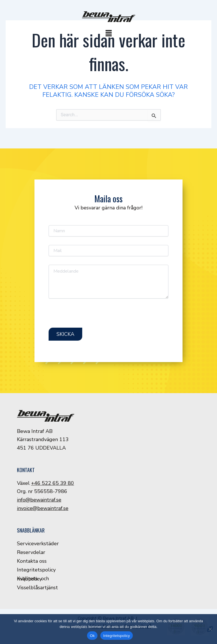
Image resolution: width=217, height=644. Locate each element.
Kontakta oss (32, 561)
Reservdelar (31, 552)
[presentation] (92, 317)
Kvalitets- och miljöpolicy (33, 579)
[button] (108, 34)
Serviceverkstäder (38, 544)
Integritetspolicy (36, 570)
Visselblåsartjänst (37, 588)
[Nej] (210, 629)
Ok (92, 636)
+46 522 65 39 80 (53, 483)
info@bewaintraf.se (39, 500)
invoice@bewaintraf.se (43, 508)
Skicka (65, 334)
